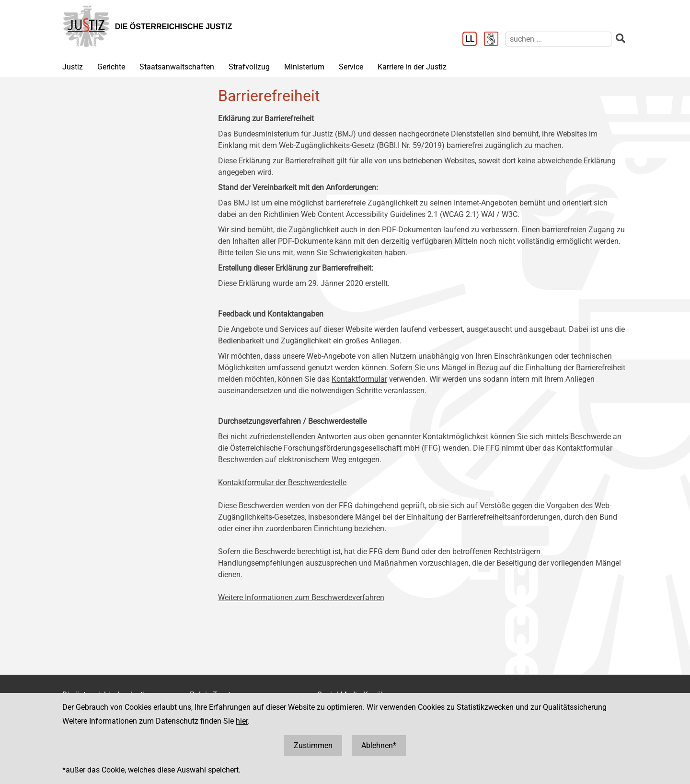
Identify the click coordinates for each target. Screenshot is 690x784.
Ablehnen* (379, 745)
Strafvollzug (249, 67)
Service (351, 67)
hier (242, 721)
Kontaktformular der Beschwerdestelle (282, 483)
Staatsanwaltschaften (177, 67)
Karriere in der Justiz (412, 67)
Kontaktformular (359, 379)
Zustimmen (313, 745)
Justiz (73, 67)
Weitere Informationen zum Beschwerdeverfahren (301, 597)
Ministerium (304, 67)
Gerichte (111, 67)
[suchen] (558, 39)
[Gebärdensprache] (495, 40)
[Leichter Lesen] (473, 40)
